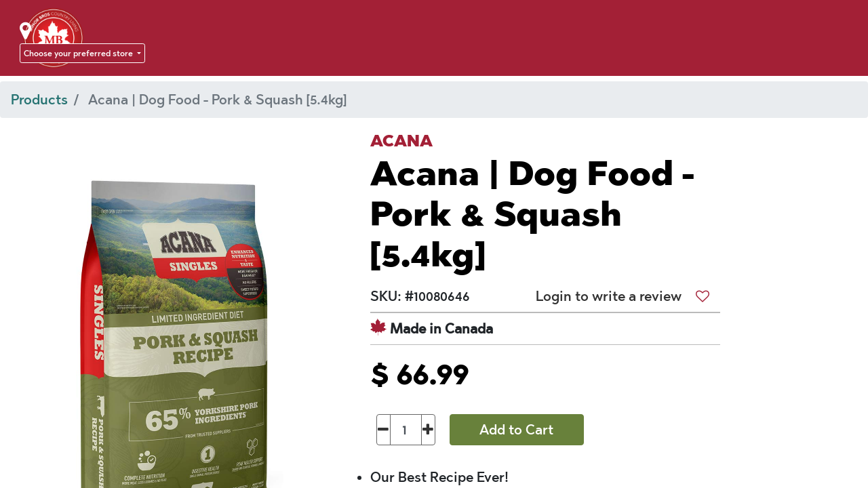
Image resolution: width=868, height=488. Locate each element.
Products (39, 100)
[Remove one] (383, 430)
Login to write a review (609, 296)
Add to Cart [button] (516, 430)
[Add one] (428, 430)
